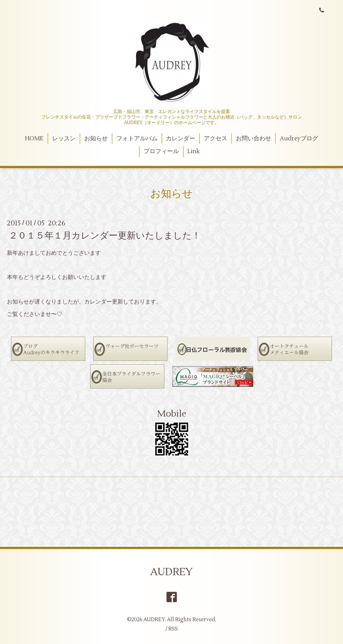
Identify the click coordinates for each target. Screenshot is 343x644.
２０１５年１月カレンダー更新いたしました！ (105, 235)
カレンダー (180, 139)
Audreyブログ (299, 139)
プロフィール (161, 151)
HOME (34, 139)
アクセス (216, 139)
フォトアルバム (137, 139)
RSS (173, 629)
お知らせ (96, 139)
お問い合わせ (254, 139)
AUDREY (171, 572)
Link (193, 151)
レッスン (64, 139)
